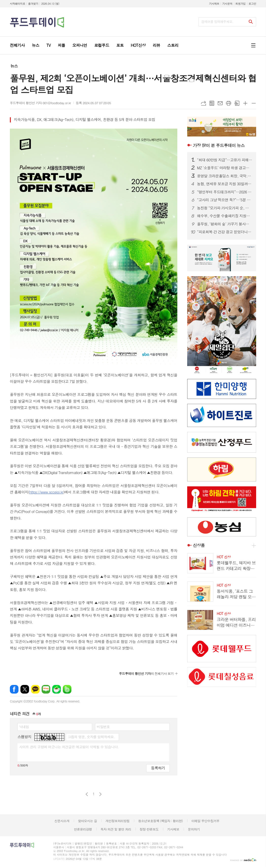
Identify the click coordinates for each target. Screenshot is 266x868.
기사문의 (227, 4)
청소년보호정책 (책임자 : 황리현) (160, 821)
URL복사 (203, 103)
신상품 (199, 545)
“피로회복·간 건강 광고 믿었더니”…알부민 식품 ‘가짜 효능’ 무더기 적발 (225, 232)
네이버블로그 (46, 689)
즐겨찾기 (33, 4)
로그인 (252, 4)
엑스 (25, 689)
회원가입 (241, 4)
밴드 (67, 689)
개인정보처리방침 (117, 821)
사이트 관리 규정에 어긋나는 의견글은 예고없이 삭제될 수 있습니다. (69, 747)
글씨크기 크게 (245, 103)
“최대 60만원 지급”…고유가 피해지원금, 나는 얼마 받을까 (225, 160)
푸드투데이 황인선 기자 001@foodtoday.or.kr (40, 103)
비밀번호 (103, 727)
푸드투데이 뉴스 (219, 145)
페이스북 (14, 689)
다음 (100, 794)
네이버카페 (57, 689)
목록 (212, 103)
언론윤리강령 (83, 829)
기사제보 (214, 4)
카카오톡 (35, 689)
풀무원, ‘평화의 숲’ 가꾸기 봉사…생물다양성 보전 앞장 (225, 224)
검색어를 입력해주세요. (217, 22)
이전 (87, 794)
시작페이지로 (17, 4)
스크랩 (237, 103)
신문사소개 (62, 821)
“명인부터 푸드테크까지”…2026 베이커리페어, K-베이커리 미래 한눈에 (225, 192)
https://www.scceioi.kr (46, 492)
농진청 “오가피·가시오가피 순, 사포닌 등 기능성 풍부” (225, 208)
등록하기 (158, 768)
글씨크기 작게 (254, 103)
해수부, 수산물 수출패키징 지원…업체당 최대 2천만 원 (225, 216)
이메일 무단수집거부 (205, 821)
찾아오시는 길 (88, 821)
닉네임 (24, 727)
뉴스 (14, 66)
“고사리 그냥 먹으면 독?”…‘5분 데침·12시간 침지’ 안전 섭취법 (225, 200)
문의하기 (194, 829)
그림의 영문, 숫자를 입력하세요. (91, 737)
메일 (220, 103)
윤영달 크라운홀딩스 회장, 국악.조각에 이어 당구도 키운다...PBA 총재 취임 (225, 176)
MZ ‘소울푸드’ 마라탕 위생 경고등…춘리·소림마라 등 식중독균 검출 (225, 168)
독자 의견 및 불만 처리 (116, 829)
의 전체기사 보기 (146, 673)
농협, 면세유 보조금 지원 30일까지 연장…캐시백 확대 (225, 184)
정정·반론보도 (149, 829)
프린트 (229, 103)
